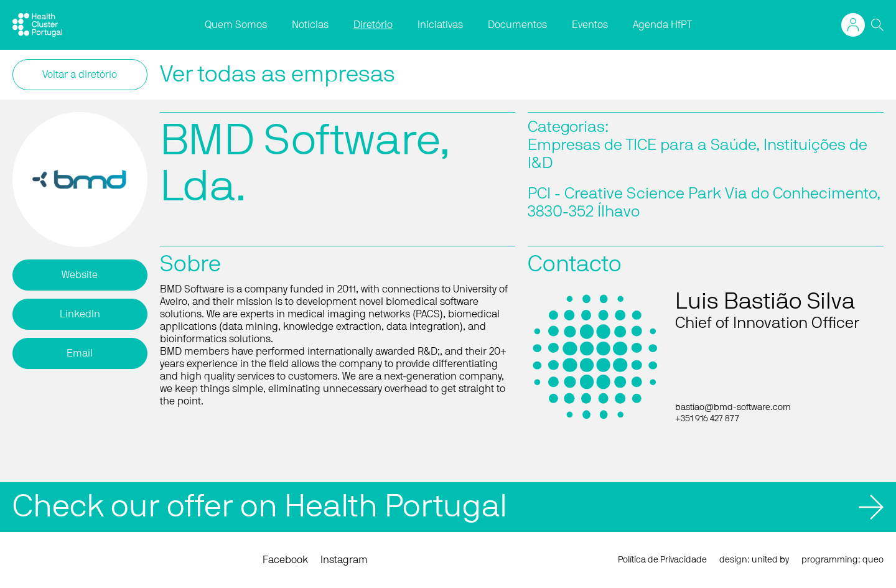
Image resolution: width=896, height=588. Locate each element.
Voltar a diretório (80, 75)
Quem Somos (236, 25)
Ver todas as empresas (278, 75)
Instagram (344, 560)
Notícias (310, 25)
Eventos (590, 25)
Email (80, 353)
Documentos (517, 25)
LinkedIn (80, 314)
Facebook (285, 560)
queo (873, 560)
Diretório (373, 25)
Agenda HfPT (662, 25)
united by (770, 560)
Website (80, 275)
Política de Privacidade (662, 560)
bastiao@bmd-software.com (733, 408)
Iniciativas (440, 25)
